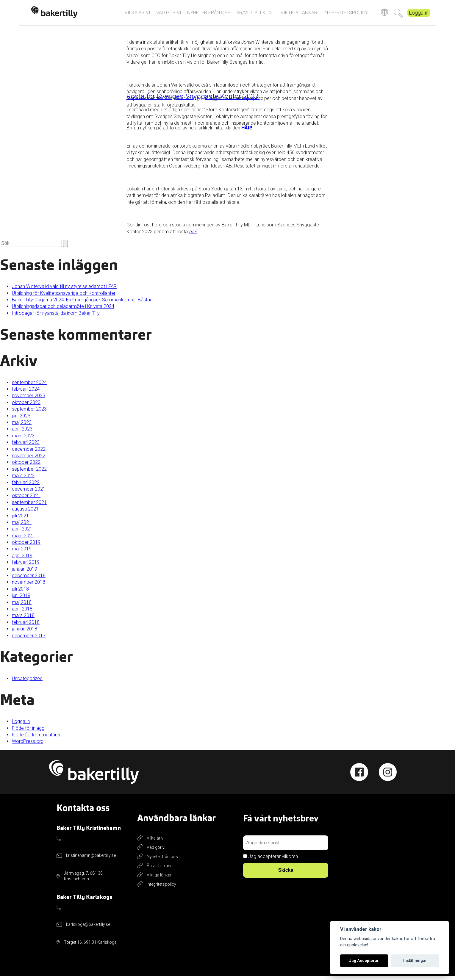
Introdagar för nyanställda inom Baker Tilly (56, 317)
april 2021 (22, 533)
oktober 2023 (26, 406)
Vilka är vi (137, 14)
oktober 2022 (26, 466)
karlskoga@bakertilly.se (88, 928)
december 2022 (29, 453)
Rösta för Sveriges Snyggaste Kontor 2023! (193, 100)
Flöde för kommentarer (36, 739)
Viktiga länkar (299, 14)
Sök (398, 15)
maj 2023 (22, 426)
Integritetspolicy (345, 14)
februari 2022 (26, 486)
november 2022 (29, 460)
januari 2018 (25, 633)
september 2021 (29, 506)
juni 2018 (21, 599)
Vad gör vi (169, 14)
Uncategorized (27, 682)
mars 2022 (23, 479)
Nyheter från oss (209, 14)
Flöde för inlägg (28, 732)
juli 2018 (20, 593)
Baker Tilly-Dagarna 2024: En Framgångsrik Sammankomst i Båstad (82, 304)
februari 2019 (26, 566)
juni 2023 (21, 420)
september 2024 (29, 386)
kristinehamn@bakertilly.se (91, 859)
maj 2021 (22, 526)
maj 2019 (22, 553)
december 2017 (29, 639)
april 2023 (22, 433)
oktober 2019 (26, 546)
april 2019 (22, 559)
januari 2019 (25, 573)
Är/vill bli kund (255, 14)
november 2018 (29, 586)
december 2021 (29, 493)
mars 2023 (23, 440)
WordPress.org (28, 745)
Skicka (286, 874)
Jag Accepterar (364, 961)
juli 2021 (20, 519)
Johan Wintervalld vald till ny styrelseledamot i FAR (64, 290)
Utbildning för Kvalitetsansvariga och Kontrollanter (64, 297)
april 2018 (22, 613)
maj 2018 (22, 606)
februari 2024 (26, 393)
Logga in (419, 15)
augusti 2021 (25, 513)
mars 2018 (23, 619)
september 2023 (29, 413)
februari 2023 (26, 446)
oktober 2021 (26, 499)
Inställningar (415, 961)
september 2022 (29, 473)
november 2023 (29, 399)
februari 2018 (26, 626)
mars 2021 (23, 540)
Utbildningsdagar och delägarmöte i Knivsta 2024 (63, 310)
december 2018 (29, 579)
